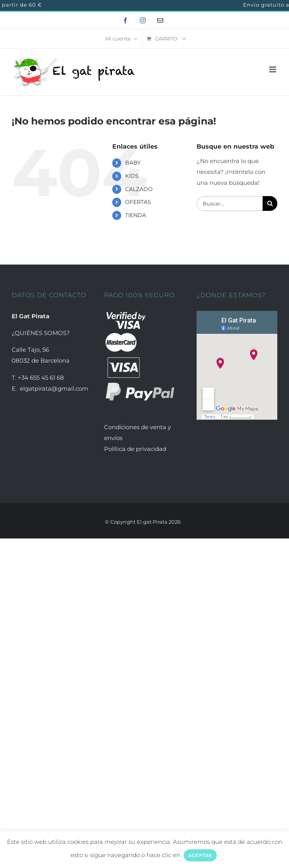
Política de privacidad (135, 449)
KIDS (132, 176)
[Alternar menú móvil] (273, 69)
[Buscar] (270, 203)
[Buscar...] (230, 203)
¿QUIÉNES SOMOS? (41, 333)
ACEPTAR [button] (200, 855)
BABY (133, 163)
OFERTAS (138, 202)
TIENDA (136, 215)
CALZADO (139, 189)
